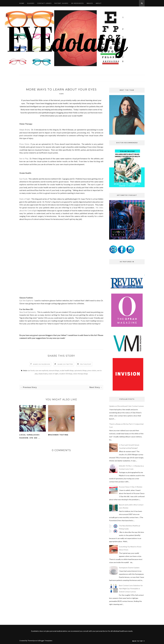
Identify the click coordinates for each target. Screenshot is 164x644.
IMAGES (90, 3)
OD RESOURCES (77, 3)
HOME (22, 3)
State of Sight (25, 203)
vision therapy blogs (81, 378)
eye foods (31, 375)
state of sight (53, 378)
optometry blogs (81, 375)
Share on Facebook (42, 368)
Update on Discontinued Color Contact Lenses (126, 406)
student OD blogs (66, 378)
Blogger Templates (46, 641)
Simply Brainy (25, 134)
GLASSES (31, 3)
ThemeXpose (33, 641)
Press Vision (24, 148)
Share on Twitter (65, 368)
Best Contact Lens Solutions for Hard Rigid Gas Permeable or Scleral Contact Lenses (131, 589)
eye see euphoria (42, 375)
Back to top (138, 641)
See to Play (24, 163)
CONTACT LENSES (44, 3)
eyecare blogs (54, 375)
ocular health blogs (67, 375)
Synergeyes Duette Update (129, 568)
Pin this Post (86, 368)
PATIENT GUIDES (61, 3)
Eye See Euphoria (26, 305)
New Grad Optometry (28, 316)
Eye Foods (23, 183)
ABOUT (99, 3)
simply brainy (43, 378)
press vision (92, 375)
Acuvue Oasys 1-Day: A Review (131, 487)
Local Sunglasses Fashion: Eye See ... (30, 440)
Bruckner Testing (58, 439)
